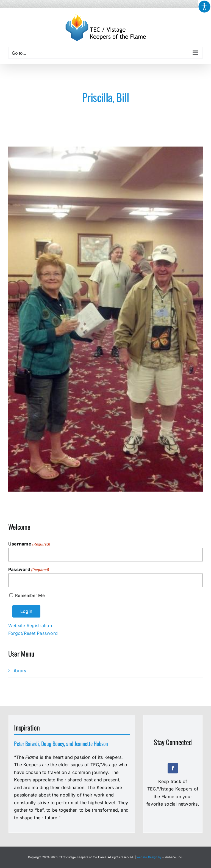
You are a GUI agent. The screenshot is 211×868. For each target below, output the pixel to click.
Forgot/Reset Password (33, 633)
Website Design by (149, 857)
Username (29, 544)
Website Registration (30, 625)
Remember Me (30, 595)
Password (29, 570)
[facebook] (173, 768)
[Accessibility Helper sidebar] (204, 7)
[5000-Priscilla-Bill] (105, 319)
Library (19, 671)
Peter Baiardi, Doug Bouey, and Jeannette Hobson (61, 743)
